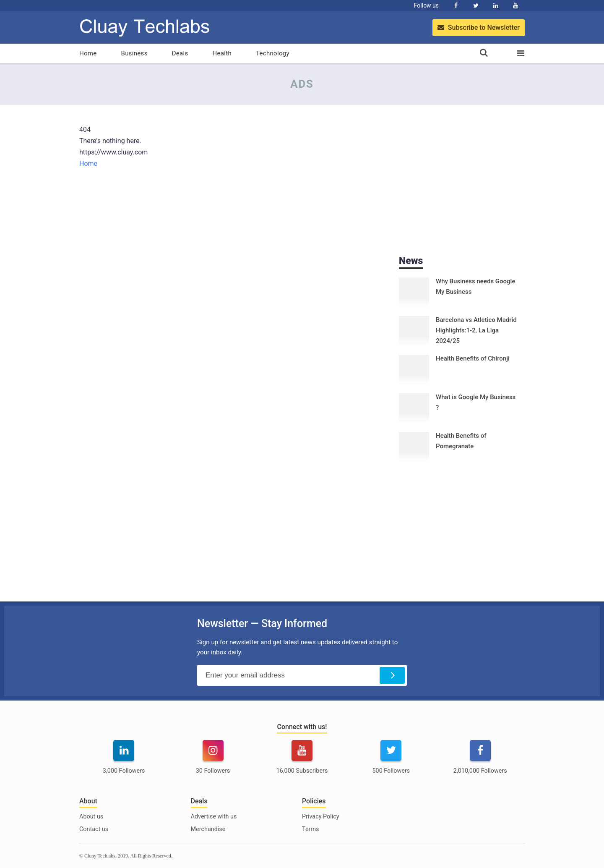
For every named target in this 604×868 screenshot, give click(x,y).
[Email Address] (302, 675)
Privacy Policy (321, 817)
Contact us (94, 829)
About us (91, 817)
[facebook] (480, 762)
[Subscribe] (392, 675)
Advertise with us (214, 817)
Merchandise (208, 829)
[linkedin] (124, 762)
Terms (310, 829)
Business (134, 53)
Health (222, 53)
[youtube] (302, 762)
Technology (273, 53)
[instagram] (213, 762)
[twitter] (391, 762)
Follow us (426, 5)
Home (88, 53)
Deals (180, 53)
